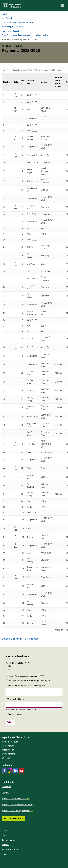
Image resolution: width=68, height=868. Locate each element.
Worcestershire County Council (15, 799)
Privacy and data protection (11, 850)
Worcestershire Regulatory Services (17, 805)
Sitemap (5, 854)
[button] (34, 864)
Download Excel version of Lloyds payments (21, 639)
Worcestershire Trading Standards (16, 811)
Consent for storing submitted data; (25, 676)
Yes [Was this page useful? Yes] (8, 666)
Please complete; (15, 714)
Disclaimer (5, 845)
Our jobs (5, 793)
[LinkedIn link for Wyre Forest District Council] (16, 771)
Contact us (6, 787)
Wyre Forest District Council (12, 6)
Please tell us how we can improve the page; (26, 685)
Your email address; (16, 699)
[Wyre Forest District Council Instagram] (10, 771)
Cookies (5, 835)
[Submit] (10, 722)
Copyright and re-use (9, 840)
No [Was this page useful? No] (8, 670)
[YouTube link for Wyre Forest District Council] (21, 771)
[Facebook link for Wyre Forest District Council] (4, 771)
